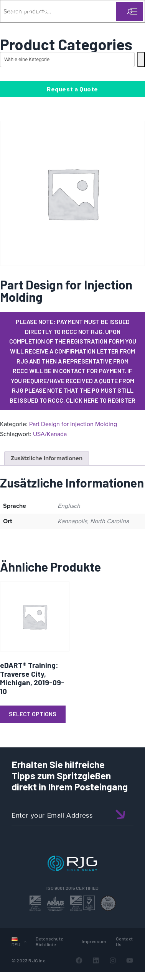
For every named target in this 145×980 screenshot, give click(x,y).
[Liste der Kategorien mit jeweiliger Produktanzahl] (67, 59)
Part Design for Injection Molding (73, 424)
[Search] (123, 24)
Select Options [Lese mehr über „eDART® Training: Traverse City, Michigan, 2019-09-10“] (33, 714)
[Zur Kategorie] (141, 59)
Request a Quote (72, 89)
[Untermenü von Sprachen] (25, 941)
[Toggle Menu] (133, 12)
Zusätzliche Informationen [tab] (47, 458)
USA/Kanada (50, 434)
